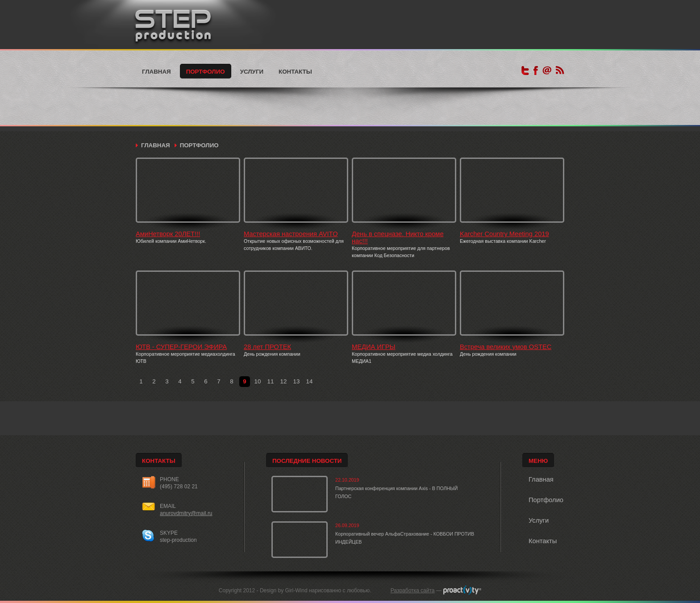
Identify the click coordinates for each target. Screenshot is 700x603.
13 (297, 381)
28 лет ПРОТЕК (267, 347)
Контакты (295, 72)
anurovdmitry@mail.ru (186, 513)
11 (271, 381)
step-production (178, 540)
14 (310, 381)
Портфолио (206, 72)
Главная (156, 72)
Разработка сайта (413, 591)
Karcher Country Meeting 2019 (504, 234)
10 (258, 381)
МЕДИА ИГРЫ (374, 347)
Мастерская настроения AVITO (291, 234)
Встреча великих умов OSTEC (506, 347)
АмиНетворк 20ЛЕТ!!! (168, 234)
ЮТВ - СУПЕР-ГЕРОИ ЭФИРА (181, 347)
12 (284, 381)
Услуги (252, 72)
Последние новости (307, 461)
